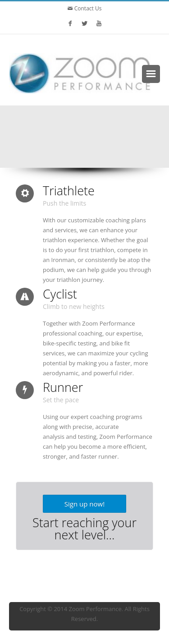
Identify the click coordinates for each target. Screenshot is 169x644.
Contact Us (87, 8)
